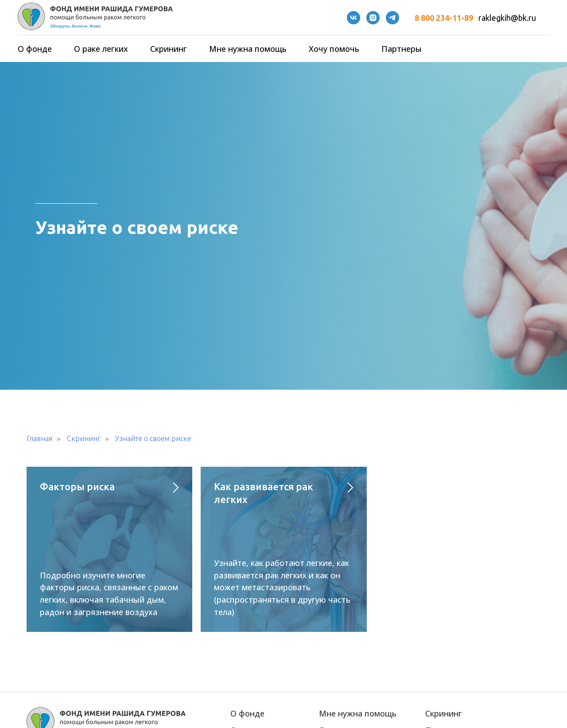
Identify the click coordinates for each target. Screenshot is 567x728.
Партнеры (402, 49)
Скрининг (169, 49)
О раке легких (101, 49)
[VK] (353, 18)
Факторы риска (77, 486)
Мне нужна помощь (248, 49)
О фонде (35, 49)
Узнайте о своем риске (153, 438)
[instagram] (373, 18)
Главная (39, 438)
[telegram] (392, 18)
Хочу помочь (334, 49)
